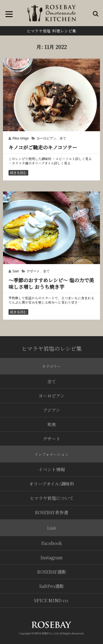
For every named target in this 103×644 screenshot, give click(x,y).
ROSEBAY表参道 (51, 512)
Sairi (16, 271)
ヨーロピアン (46, 138)
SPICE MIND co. (51, 600)
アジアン (52, 410)
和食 (52, 424)
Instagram (51, 557)
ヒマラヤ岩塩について (52, 498)
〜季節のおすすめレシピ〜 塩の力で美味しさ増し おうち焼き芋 (51, 283)
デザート (33, 271)
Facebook (51, 543)
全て (63, 138)
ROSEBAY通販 (51, 572)
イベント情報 (52, 469)
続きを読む (18, 173)
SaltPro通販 (51, 586)
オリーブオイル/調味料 (52, 484)
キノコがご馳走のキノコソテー (43, 147)
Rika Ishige (20, 138)
